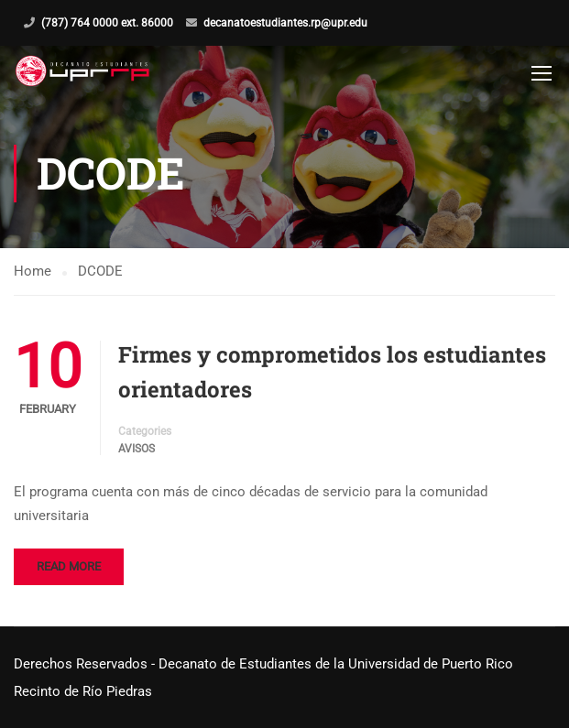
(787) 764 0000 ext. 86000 (107, 23)
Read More (69, 566)
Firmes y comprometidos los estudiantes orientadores (332, 372)
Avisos (137, 449)
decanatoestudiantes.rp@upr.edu (285, 23)
